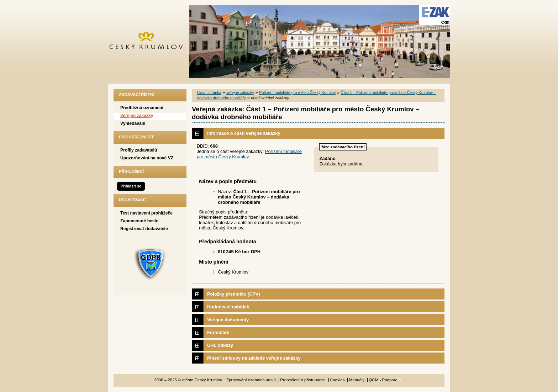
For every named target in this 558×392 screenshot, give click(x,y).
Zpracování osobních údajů (251, 380)
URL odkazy (220, 345)
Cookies (337, 380)
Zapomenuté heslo (139, 221)
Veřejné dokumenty (228, 320)
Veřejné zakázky (137, 116)
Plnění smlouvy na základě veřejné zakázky (254, 358)
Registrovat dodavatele (144, 229)
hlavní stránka (209, 92)
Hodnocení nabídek (228, 307)
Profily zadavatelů (139, 150)
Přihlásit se (131, 186)
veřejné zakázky (240, 92)
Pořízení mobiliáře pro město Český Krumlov (297, 92)
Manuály (357, 380)
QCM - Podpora (383, 380)
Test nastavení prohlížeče (146, 213)
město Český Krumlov (150, 42)
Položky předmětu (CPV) (234, 294)
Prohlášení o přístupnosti (303, 380)
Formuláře (218, 332)
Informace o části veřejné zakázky (244, 133)
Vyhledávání (133, 123)
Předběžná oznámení (142, 108)
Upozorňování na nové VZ (147, 158)
